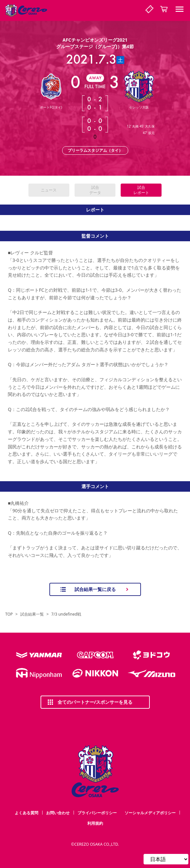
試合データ (95, 190)
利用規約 (95, 823)
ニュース (49, 190)
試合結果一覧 (32, 614)
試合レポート (141, 190)
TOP (9, 614)
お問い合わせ (58, 813)
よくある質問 (26, 813)
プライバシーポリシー (97, 813)
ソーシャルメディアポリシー (150, 813)
